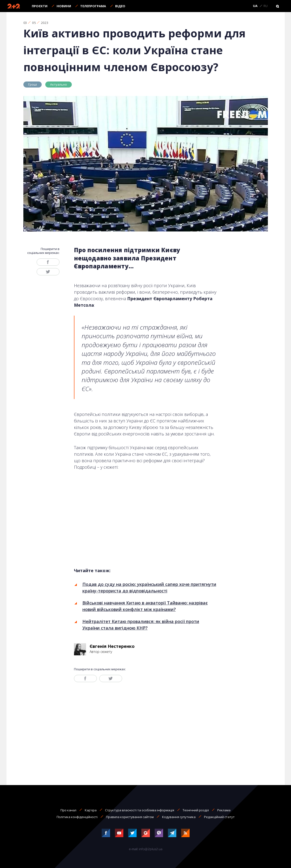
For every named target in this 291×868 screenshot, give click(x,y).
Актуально (59, 84)
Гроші (33, 84)
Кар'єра (91, 810)
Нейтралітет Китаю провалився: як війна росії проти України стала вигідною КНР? (141, 625)
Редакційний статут (219, 817)
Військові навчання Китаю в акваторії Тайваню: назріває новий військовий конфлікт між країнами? (145, 606)
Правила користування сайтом (130, 817)
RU (266, 6)
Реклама (224, 810)
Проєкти (40, 6)
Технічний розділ (196, 810)
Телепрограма (93, 6)
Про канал (68, 810)
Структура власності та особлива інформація (140, 810)
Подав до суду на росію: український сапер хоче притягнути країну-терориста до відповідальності (149, 587)
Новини (64, 6)
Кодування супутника (179, 817)
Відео (120, 6)
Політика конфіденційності (77, 817)
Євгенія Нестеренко (112, 646)
